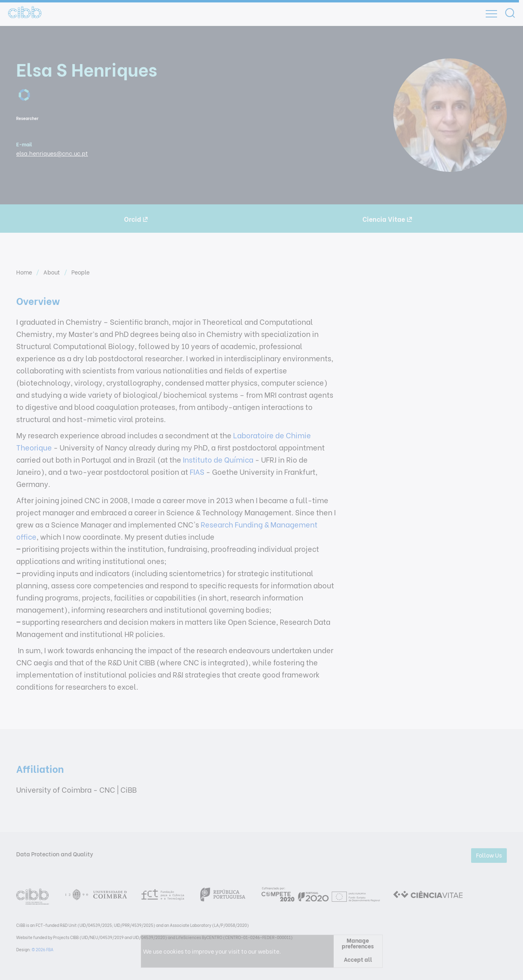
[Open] (491, 14)
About (52, 272)
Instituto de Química (217, 459)
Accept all (358, 959)
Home (25, 272)
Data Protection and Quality (55, 854)
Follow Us (489, 855)
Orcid (136, 219)
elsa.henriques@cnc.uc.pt (52, 153)
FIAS (197, 471)
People (80, 272)
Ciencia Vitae (387, 219)
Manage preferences (358, 943)
